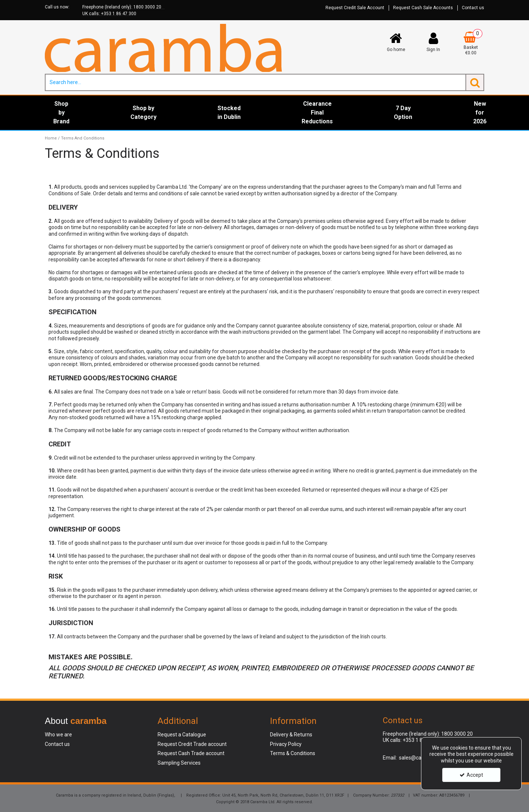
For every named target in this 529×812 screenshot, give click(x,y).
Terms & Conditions (293, 753)
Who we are (58, 735)
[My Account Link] (433, 42)
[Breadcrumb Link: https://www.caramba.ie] (51, 138)
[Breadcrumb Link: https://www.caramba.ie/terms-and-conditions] (83, 138)
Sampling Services (179, 763)
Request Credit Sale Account (355, 8)
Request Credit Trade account (192, 744)
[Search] (255, 82)
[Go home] (396, 42)
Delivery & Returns (291, 735)
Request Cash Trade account (191, 753)
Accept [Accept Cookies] (471, 775)
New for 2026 (480, 113)
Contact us (473, 8)
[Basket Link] (471, 44)
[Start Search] (475, 82)
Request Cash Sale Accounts (423, 8)
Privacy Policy (286, 744)
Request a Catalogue (182, 735)
